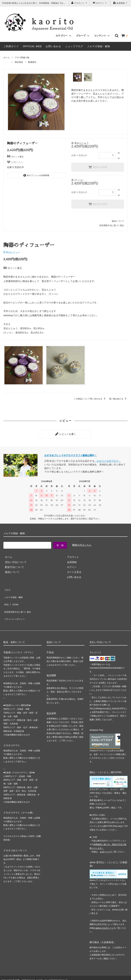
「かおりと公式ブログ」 (108, 459)
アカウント (79, 3)
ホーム (6, 58)
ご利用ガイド (11, 46)
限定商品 (19, 62)
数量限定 (32, 62)
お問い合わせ (53, 46)
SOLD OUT (98, 167)
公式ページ (105, 839)
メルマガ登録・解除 (99, 46)
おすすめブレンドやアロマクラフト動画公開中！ (71, 454)
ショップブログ (74, 46)
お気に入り (15, 162)
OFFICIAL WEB (32, 46)
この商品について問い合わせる (90, 399)
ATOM (14, 598)
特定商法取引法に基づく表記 (19, 602)
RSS (6, 598)
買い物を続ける (118, 399)
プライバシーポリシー (15, 607)
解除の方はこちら (82, 544)
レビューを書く (65, 433)
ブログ (7, 587)
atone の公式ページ (105, 915)
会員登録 (121, 3)
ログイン (100, 3)
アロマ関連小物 (22, 58)
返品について (118, 221)
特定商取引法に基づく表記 (112, 225)
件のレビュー (12, 252)
